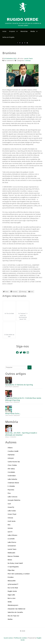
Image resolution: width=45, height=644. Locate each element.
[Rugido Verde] (23, 7)
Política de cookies (20, 638)
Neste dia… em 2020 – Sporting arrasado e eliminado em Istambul (21, 434)
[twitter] (20, 43)
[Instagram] (25, 43)
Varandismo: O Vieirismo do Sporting (19, 385)
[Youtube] (22, 43)
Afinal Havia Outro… (13, 414)
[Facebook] (18, 43)
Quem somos (8, 638)
